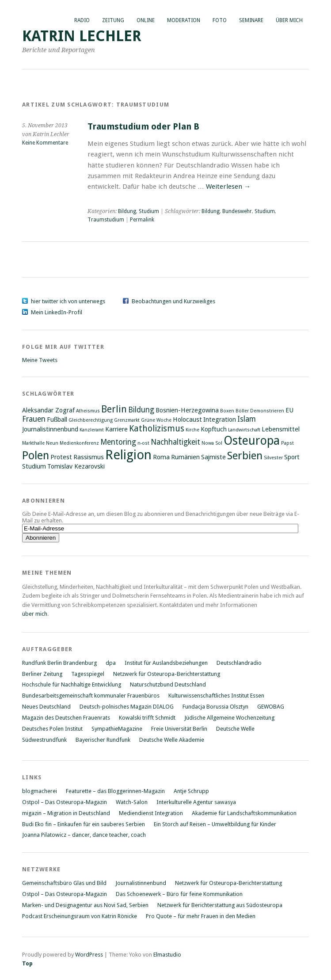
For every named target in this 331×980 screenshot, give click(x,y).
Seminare (251, 20)
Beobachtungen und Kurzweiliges (173, 301)
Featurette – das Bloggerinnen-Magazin (115, 791)
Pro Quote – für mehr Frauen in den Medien (201, 916)
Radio (82, 20)
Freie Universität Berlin (179, 729)
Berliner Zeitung (42, 674)
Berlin (114, 409)
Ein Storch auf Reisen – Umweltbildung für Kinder (215, 824)
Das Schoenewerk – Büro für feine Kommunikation (179, 894)
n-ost (143, 443)
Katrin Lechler (82, 36)
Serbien (245, 456)
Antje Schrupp (191, 791)
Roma (161, 457)
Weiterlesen (228, 187)
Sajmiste (213, 457)
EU (289, 410)
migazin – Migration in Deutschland (66, 813)
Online (146, 20)
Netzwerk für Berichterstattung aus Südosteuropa (220, 905)
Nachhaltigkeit (175, 442)
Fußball (57, 419)
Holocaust (187, 419)
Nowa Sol (212, 443)
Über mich (289, 20)
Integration (220, 419)
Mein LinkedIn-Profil (57, 312)
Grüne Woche (156, 420)
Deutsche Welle (235, 729)
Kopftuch (214, 429)
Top (27, 963)
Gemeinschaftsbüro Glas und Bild (64, 883)
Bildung (127, 211)
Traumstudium (106, 220)
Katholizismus (157, 429)
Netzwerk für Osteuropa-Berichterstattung (167, 674)
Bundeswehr (237, 211)
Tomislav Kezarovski (76, 466)
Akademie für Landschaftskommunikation (244, 813)
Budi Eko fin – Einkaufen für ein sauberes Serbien (84, 824)
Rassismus (89, 457)
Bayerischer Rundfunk (103, 740)
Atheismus (88, 411)
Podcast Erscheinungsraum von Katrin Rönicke (80, 916)
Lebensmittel (281, 429)
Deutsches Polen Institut (52, 729)
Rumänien (185, 457)
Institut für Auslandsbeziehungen (166, 663)
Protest (61, 457)
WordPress (89, 955)
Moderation (184, 20)
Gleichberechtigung (91, 420)
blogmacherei (40, 791)
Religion (128, 455)
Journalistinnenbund (50, 429)
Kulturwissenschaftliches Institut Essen (216, 696)
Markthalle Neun (40, 443)
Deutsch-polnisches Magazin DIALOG (127, 707)
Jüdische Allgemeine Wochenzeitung (229, 718)
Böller (242, 411)
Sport (292, 457)
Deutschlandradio (239, 663)
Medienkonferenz (79, 443)
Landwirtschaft (244, 430)
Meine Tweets (40, 360)
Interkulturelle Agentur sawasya (196, 802)
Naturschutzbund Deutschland (168, 684)
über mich (35, 614)
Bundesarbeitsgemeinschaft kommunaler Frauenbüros (91, 696)
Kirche (192, 430)
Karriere (116, 429)
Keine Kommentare (45, 143)
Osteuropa (252, 440)
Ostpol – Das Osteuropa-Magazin (65, 802)
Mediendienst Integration (151, 813)
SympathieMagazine (117, 729)
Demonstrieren (267, 411)
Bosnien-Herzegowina (187, 410)
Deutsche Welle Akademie (172, 740)
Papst (287, 443)
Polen (36, 456)
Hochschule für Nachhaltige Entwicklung (72, 684)
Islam (247, 419)
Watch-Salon (132, 802)
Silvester (273, 458)
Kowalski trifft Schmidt (147, 718)
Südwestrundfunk (44, 740)
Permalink (142, 220)
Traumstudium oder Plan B (143, 127)
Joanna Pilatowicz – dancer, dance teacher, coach (84, 835)
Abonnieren (44, 501)
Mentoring (118, 442)
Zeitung (113, 20)
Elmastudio (167, 955)
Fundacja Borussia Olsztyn (215, 707)
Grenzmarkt (127, 420)
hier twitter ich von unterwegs (68, 301)
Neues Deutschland (46, 707)
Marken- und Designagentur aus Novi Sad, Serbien (85, 905)
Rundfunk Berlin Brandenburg (59, 663)
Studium (149, 211)
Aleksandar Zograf (48, 410)
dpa (111, 663)
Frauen (34, 419)
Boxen (227, 411)
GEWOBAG (271, 707)
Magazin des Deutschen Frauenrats (66, 718)
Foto (220, 20)
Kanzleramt (92, 430)
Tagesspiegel (88, 674)
